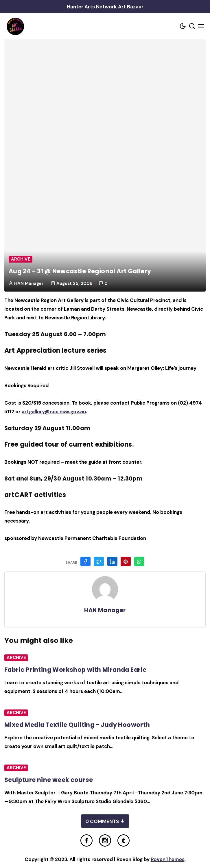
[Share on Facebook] (85, 561)
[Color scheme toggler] (183, 27)
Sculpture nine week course (49, 780)
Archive (21, 259)
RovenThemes (168, 859)
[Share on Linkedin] (112, 561)
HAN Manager (29, 283)
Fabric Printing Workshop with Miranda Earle (75, 670)
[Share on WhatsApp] (139, 561)
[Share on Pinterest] (126, 561)
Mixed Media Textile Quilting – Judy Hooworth (77, 725)
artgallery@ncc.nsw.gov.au (54, 412)
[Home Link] (15, 26)
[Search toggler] (192, 27)
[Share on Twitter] (99, 561)
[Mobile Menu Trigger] (201, 27)
